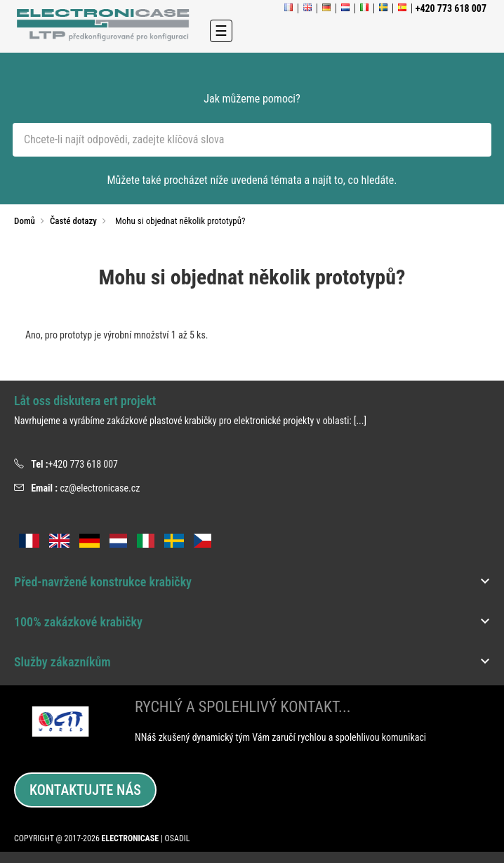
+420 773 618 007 (83, 464)
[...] (360, 421)
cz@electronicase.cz (100, 488)
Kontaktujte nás (85, 790)
